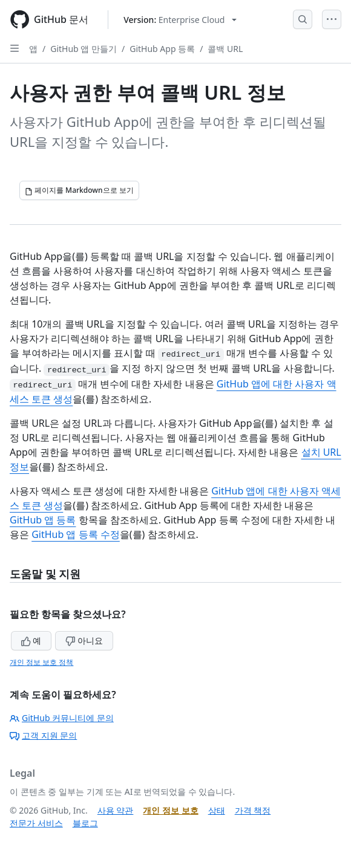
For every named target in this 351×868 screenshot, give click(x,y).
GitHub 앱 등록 (43, 520)
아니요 (84, 640)
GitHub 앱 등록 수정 (76, 534)
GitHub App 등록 (162, 49)
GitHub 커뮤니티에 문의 (62, 718)
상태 (217, 810)
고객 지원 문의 (43, 735)
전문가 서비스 (36, 823)
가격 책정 (253, 810)
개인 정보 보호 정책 (41, 662)
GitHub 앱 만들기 (84, 49)
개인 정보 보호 (170, 810)
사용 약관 (116, 810)
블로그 (85, 823)
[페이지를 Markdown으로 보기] (79, 190)
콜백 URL (225, 49)
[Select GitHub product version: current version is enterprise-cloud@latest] (180, 20)
